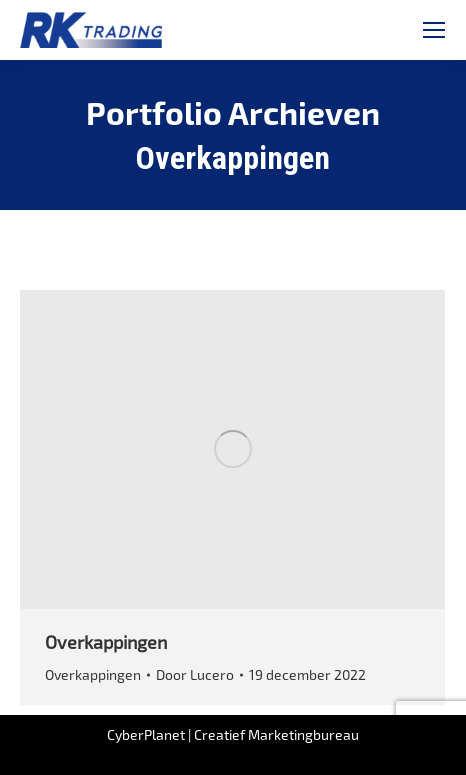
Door (195, 674)
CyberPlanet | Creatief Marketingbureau (233, 734)
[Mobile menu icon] (434, 30)
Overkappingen (106, 642)
